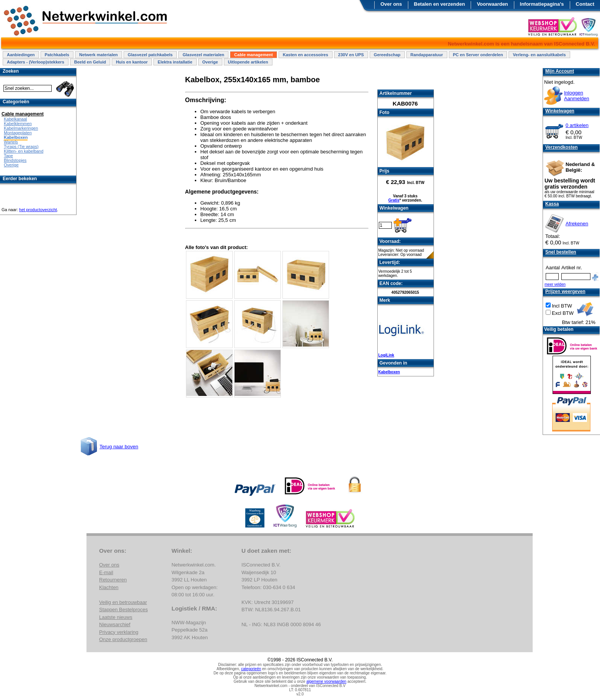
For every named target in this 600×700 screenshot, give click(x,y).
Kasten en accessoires (306, 55)
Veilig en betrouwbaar (123, 602)
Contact (585, 4)
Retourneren (113, 580)
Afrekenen (577, 224)
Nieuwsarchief (115, 624)
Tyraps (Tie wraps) (21, 147)
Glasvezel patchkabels (150, 55)
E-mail (106, 572)
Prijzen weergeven (565, 291)
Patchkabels (57, 55)
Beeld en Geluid (90, 62)
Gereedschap (387, 55)
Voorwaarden (492, 4)
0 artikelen (577, 125)
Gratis (394, 200)
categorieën (251, 669)
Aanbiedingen (21, 55)
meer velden (555, 284)
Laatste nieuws (116, 617)
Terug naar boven (119, 447)
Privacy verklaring (119, 632)
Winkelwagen (560, 111)
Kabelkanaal (15, 119)
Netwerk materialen (99, 55)
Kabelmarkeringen (21, 128)
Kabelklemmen (18, 124)
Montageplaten (18, 133)
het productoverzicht (38, 210)
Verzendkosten (562, 147)
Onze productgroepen (123, 639)
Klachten (109, 587)
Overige (210, 62)
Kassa (552, 204)
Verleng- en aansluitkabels (539, 55)
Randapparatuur (427, 55)
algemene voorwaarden (327, 681)
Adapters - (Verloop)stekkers (36, 62)
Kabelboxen (389, 372)
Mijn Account (560, 71)
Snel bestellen (561, 252)
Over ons (391, 4)
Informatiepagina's (542, 4)
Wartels (11, 142)
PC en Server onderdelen (478, 55)
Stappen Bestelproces (123, 610)
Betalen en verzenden (440, 4)
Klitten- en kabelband (24, 151)
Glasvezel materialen (203, 55)
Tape (8, 156)
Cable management (254, 55)
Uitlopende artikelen (248, 62)
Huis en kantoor (132, 62)
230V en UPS (351, 55)
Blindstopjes (15, 160)
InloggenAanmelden (577, 96)
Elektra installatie (175, 62)
